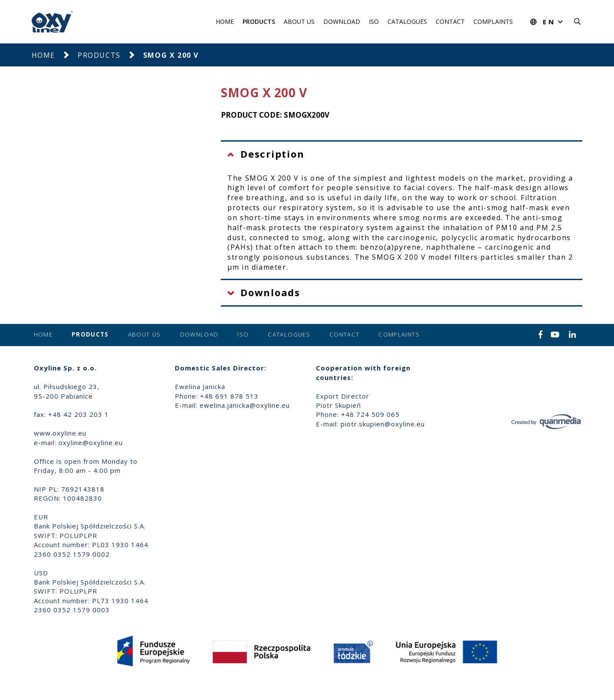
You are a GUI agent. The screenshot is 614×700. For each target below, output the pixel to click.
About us (299, 21)
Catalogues (407, 21)
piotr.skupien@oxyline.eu (383, 424)
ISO (374, 21)
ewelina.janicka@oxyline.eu (245, 405)
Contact (450, 21)
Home (225, 21)
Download (342, 21)
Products (259, 21)
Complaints (493, 21)
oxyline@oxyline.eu (91, 442)
